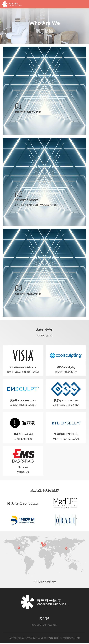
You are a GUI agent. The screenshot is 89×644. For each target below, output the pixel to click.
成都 (44, 625)
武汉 (50, 625)
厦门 (55, 625)
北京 (34, 625)
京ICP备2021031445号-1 (53, 639)
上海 (39, 625)
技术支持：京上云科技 (71, 639)
